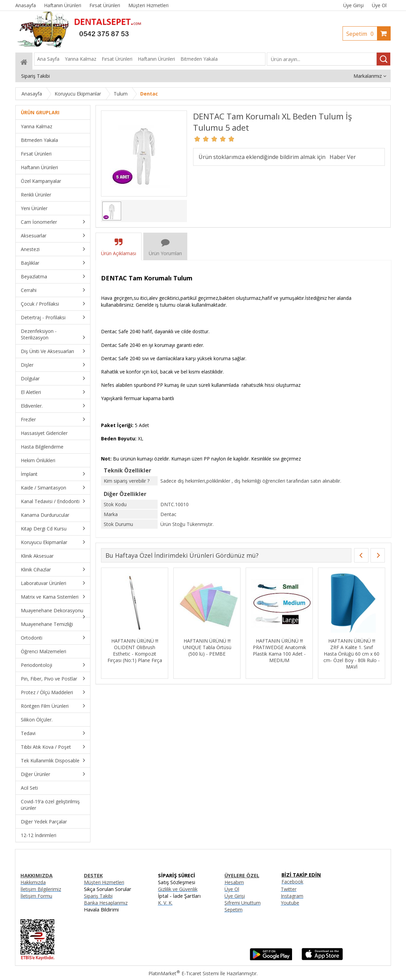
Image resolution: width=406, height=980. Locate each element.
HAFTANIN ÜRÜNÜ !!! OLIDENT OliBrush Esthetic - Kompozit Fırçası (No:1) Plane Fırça (135, 650)
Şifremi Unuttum (243, 903)
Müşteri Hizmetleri (104, 882)
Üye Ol (379, 5)
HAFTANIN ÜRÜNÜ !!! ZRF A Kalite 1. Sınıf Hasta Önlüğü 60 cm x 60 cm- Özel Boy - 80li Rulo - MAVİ (352, 654)
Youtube (290, 903)
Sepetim (362, 34)
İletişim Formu (36, 896)
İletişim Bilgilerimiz (41, 889)
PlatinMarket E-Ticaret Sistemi (184, 973)
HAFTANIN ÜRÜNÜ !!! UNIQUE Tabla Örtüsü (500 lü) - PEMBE (207, 647)
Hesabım (234, 882)
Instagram (292, 896)
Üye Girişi (353, 5)
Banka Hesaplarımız (106, 903)
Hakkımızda (33, 882)
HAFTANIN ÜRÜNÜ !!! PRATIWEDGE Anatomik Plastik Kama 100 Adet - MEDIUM (279, 650)
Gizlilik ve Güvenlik (178, 889)
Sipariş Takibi (98, 896)
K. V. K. (165, 903)
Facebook (292, 882)
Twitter (289, 889)
